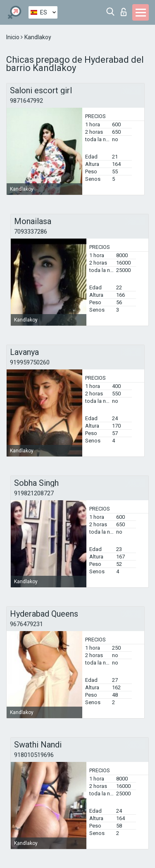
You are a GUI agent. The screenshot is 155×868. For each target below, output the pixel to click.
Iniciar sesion (124, 12)
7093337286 (31, 232)
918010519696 (34, 755)
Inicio (13, 37)
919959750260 (30, 362)
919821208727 (34, 493)
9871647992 (26, 101)
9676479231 (26, 624)
